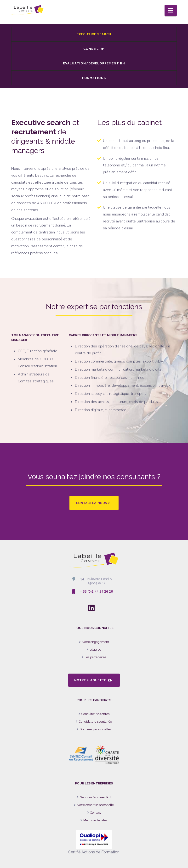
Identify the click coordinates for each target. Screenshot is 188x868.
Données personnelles (95, 729)
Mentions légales (95, 820)
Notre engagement (95, 642)
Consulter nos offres (95, 714)
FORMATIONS (94, 78)
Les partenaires (95, 657)
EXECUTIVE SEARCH (94, 34)
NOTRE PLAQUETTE (93, 680)
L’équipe (95, 650)
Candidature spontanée (95, 722)
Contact (95, 813)
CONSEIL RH (94, 49)
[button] (171, 10)
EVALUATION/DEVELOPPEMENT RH (94, 63)
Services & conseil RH (95, 797)
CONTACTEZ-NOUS (93, 503)
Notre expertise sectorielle (95, 805)
